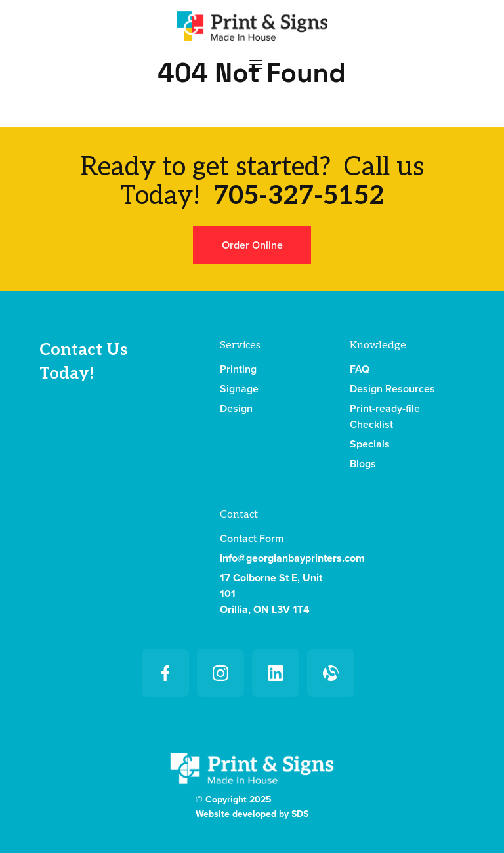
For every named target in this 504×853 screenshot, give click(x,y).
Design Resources (392, 389)
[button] (256, 64)
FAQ (360, 369)
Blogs (363, 464)
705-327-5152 (299, 196)
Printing (238, 369)
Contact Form (252, 539)
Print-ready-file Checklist (385, 417)
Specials (370, 444)
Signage (239, 389)
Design (236, 409)
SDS (300, 814)
